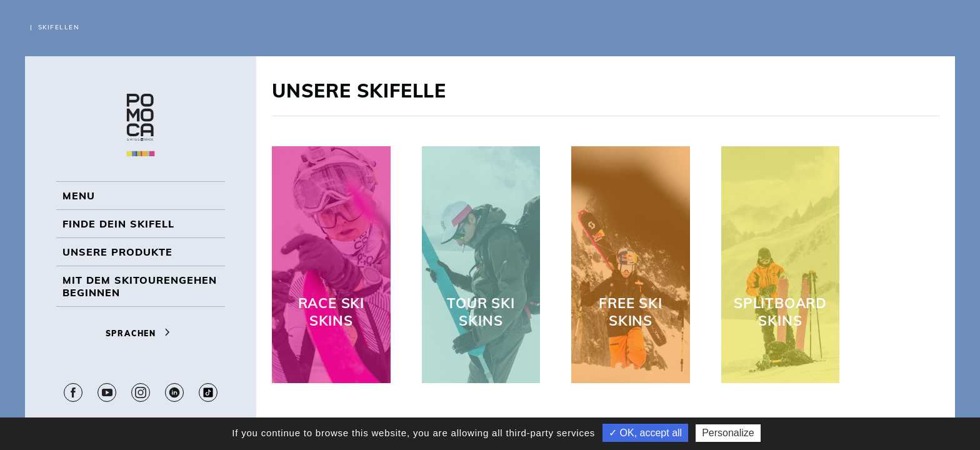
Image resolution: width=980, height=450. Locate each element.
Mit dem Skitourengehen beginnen (140, 286)
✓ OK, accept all (645, 433)
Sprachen (141, 333)
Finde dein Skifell (118, 224)
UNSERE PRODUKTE (117, 252)
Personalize (728, 433)
